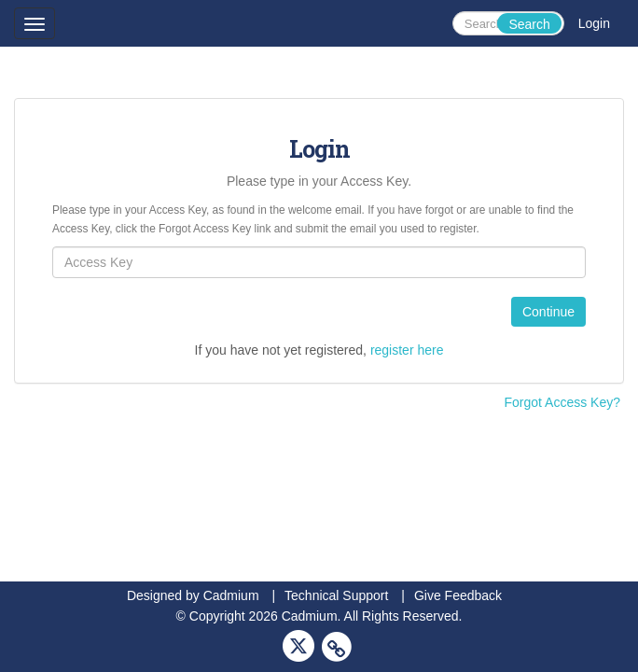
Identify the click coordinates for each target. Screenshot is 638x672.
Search (529, 24)
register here (407, 350)
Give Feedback (458, 595)
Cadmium (231, 595)
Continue (548, 312)
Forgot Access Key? (562, 402)
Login (594, 23)
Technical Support (336, 595)
